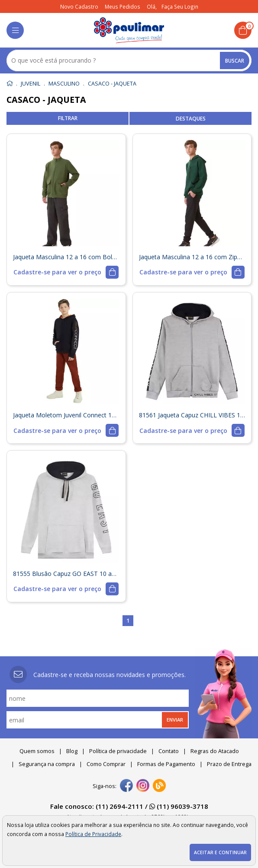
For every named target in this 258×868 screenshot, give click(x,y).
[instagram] (143, 786)
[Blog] (159, 786)
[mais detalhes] (66, 272)
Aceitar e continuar (220, 852)
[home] (129, 30)
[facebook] (126, 786)
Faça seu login (180, 6)
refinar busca (68, 118)
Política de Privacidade (93, 834)
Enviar (175, 720)
